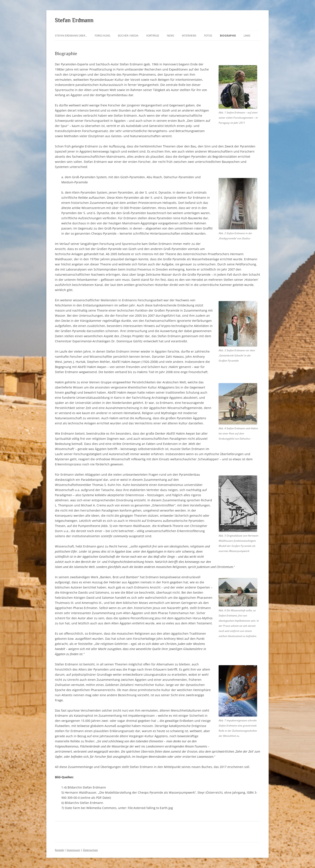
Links (247, 36)
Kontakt (59, 850)
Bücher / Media (128, 36)
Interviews (189, 36)
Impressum (73, 850)
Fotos (208, 36)
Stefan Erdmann (74, 20)
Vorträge (153, 36)
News (171, 36)
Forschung (102, 36)
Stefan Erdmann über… (71, 36)
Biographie (228, 36)
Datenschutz (90, 850)
